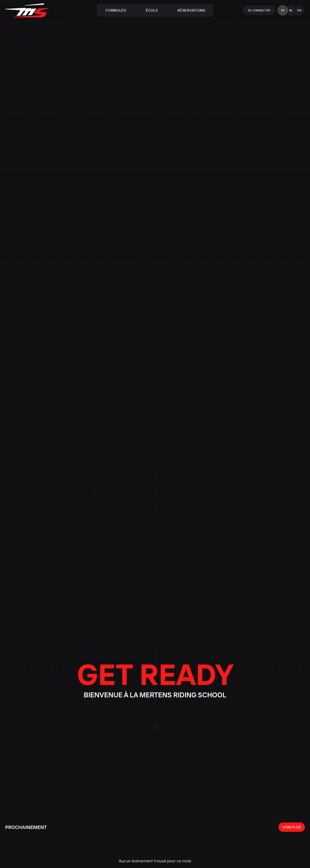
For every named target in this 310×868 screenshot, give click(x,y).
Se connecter (259, 10)
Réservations (191, 10)
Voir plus (292, 827)
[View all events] (292, 827)
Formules (116, 10)
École (152, 10)
